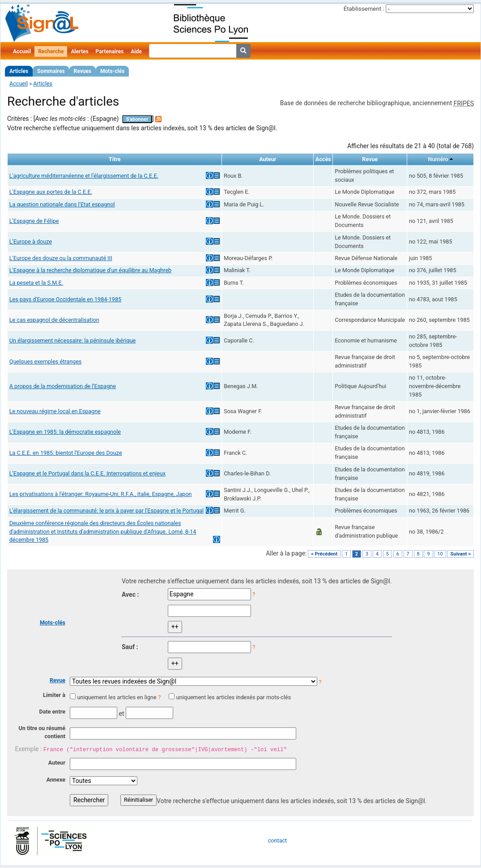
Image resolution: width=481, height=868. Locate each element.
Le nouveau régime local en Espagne (55, 411)
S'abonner (137, 119)
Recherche (51, 51)
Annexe (56, 780)
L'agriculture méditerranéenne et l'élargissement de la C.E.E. (84, 176)
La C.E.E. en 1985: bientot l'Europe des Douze (66, 453)
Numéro (438, 159)
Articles (19, 71)
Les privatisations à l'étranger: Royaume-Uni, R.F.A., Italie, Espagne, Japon (101, 494)
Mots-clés (112, 71)
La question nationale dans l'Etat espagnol (62, 204)
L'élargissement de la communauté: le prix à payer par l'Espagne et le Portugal (106, 511)
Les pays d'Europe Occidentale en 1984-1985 (65, 299)
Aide (136, 51)
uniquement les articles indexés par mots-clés (234, 697)
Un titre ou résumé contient (42, 732)
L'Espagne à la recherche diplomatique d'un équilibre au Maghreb (90, 270)
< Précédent (324, 554)
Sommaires (51, 71)
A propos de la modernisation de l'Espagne (63, 386)
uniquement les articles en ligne (117, 697)
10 (440, 554)
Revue (57, 680)
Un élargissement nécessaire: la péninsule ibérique (73, 340)
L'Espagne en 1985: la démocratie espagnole (65, 432)
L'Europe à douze (31, 242)
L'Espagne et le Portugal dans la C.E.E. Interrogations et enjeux (87, 473)
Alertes (79, 51)
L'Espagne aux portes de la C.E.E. (51, 192)
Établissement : (364, 9)
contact (277, 840)
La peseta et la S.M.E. (36, 283)
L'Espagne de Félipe (34, 221)
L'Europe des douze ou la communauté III (61, 258)
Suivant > (460, 554)
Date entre (52, 712)
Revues (83, 71)
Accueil (22, 51)
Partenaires (110, 51)
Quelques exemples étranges (46, 361)
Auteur (57, 763)
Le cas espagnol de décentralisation (54, 320)
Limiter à (54, 695)
